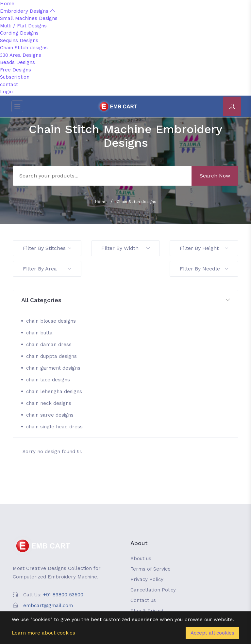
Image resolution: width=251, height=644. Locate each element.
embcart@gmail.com (48, 606)
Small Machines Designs (29, 18)
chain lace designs (48, 380)
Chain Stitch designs (24, 48)
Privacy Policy (147, 579)
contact (9, 84)
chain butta (39, 333)
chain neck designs (49, 403)
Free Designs (16, 70)
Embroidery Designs (27, 11)
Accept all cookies (212, 633)
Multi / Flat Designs (23, 26)
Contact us (143, 600)
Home (7, 4)
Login (6, 92)
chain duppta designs (51, 356)
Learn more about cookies (43, 633)
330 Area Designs (21, 55)
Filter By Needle (204, 269)
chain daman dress (49, 345)
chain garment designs (53, 368)
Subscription (15, 77)
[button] (125, 300)
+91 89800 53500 (63, 595)
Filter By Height (204, 248)
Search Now (215, 176)
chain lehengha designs (54, 391)
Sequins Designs (19, 40)
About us (141, 559)
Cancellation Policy (153, 590)
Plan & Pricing (147, 611)
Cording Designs (19, 33)
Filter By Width (125, 248)
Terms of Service (151, 569)
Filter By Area (47, 269)
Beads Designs (17, 62)
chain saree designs (50, 415)
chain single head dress (54, 427)
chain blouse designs (51, 321)
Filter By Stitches (47, 248)
